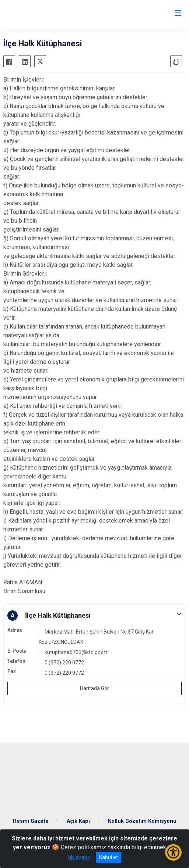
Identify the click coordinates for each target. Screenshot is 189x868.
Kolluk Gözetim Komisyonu (142, 821)
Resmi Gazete (31, 821)
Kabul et (108, 857)
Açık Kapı (78, 821)
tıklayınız (79, 857)
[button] (94, 616)
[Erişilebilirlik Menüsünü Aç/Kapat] (173, 852)
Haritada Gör (94, 688)
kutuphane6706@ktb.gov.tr (76, 652)
